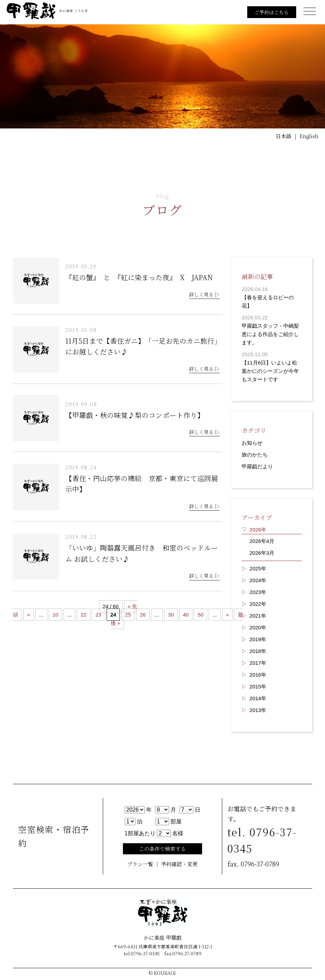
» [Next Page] (227, 615)
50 (201, 615)
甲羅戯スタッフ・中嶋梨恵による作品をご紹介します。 (270, 334)
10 (55, 615)
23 (98, 615)
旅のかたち (255, 455)
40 (186, 615)
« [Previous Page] (28, 615)
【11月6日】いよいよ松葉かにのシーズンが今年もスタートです (270, 371)
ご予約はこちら (272, 12)
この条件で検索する (162, 849)
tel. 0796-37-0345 (262, 840)
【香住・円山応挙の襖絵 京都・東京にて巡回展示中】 (142, 484)
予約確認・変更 (179, 864)
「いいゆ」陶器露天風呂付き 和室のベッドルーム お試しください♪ (142, 554)
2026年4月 (262, 541)
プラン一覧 (140, 864)
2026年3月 (262, 553)
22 (84, 615)
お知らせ (252, 443)
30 (171, 615)
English (309, 136)
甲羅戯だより (257, 466)
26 (143, 615)
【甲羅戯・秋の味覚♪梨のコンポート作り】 (135, 415)
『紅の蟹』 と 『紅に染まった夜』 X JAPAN (143, 277)
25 (128, 615)
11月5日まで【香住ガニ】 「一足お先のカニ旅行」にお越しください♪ (143, 346)
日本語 (283, 136)
